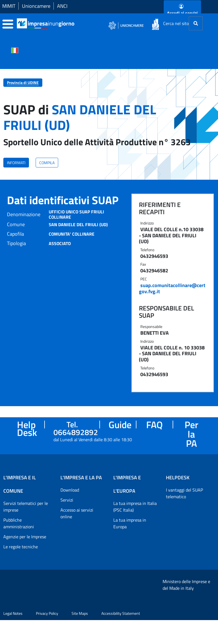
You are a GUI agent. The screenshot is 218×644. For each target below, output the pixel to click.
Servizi (67, 500)
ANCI (62, 6)
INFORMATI (16, 163)
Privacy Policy (47, 637)
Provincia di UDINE (23, 82)
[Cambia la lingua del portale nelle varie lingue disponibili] (15, 50)
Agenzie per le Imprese (25, 537)
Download (70, 490)
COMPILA (47, 163)
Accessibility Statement (121, 637)
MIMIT (9, 6)
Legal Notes (13, 637)
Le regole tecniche (21, 547)
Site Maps (80, 637)
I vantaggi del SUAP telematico (184, 493)
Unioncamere (36, 6)
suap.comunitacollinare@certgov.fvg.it (172, 288)
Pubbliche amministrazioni (19, 523)
